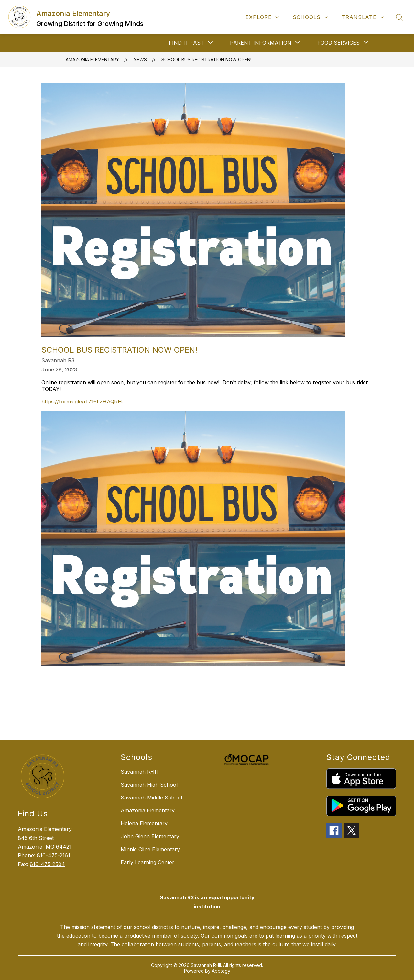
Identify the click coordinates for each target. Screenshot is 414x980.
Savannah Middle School (151, 798)
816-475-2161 (54, 855)
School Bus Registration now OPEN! (206, 59)
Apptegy (221, 971)
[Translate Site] (363, 17)
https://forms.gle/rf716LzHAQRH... (84, 402)
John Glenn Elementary (150, 836)
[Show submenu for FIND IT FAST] (186, 43)
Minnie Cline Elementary (150, 849)
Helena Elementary (144, 823)
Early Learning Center (147, 862)
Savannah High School (149, 785)
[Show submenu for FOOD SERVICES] (338, 43)
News (140, 59)
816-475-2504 (47, 864)
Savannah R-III (139, 772)
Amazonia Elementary (92, 59)
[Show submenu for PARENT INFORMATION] (261, 43)
